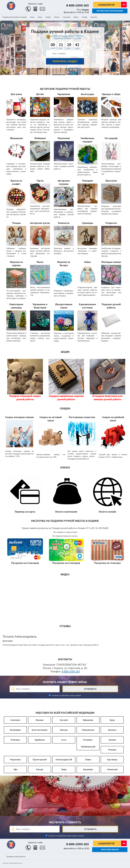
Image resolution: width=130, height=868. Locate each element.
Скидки (48, 17)
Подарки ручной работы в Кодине (15, 17)
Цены (32, 17)
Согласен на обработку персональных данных (66, 836)
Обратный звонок (110, 850)
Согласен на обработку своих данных (66, 695)
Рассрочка (67, 17)
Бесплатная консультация (110, 11)
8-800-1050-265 (78, 5)
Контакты (94, 17)
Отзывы (84, 17)
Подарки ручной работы (16, 856)
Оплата (57, 17)
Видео (76, 17)
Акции (40, 17)
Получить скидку (65, 61)
